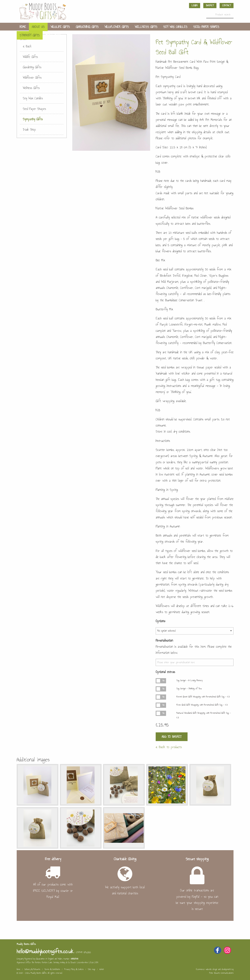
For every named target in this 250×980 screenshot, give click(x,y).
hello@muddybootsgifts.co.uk (45, 951)
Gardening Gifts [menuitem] (87, 27)
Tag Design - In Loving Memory (189, 680)
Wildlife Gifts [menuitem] (60, 27)
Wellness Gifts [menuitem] (146, 27)
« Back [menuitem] (27, 46)
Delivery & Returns (32, 969)
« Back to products (169, 747)
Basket (210, 5)
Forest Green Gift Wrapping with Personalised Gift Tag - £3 (203, 697)
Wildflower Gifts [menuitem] (117, 27)
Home (18, 969)
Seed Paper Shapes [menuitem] (206, 27)
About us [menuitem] (38, 27)
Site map (92, 969)
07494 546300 (83, 952)
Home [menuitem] (23, 27)
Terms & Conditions (52, 969)
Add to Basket (172, 737)
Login (195, 5)
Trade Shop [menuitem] (53, 35)
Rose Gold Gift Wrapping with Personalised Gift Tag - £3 (202, 705)
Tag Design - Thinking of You (189, 689)
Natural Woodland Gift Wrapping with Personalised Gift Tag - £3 (204, 715)
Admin (102, 969)
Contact (227, 5)
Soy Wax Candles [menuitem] (175, 27)
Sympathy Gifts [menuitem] (30, 35)
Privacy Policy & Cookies (74, 969)
